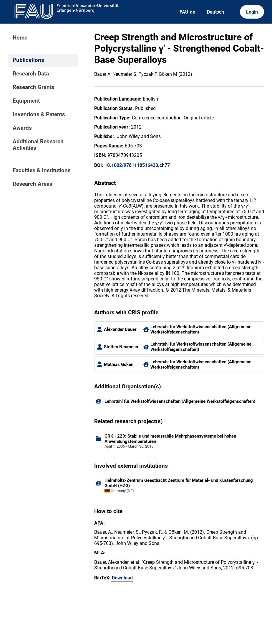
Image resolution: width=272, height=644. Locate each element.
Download (122, 578)
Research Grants (34, 87)
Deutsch (215, 12)
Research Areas (33, 184)
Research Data (31, 74)
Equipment (26, 101)
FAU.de (187, 12)
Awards (22, 128)
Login (252, 12)
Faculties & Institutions (42, 170)
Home (20, 38)
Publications (28, 60)
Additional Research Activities (38, 145)
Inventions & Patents (39, 114)
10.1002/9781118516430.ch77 (137, 165)
